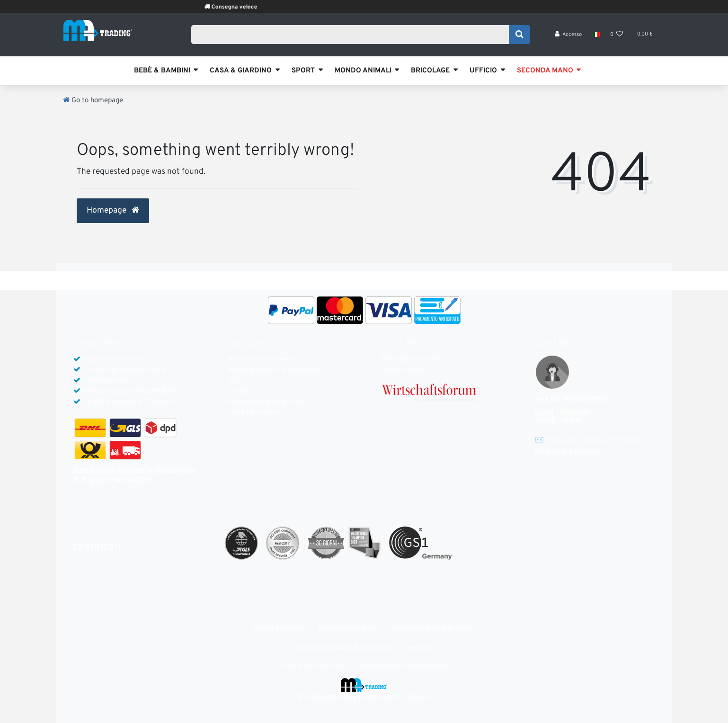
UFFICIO (483, 71)
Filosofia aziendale (410, 360)
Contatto (417, 648)
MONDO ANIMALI (363, 71)
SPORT (303, 71)
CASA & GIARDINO (241, 71)
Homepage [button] (113, 211)
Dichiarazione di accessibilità (402, 666)
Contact (240, 391)
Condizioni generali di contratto (341, 648)
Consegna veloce (248, 7)
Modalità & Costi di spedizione (274, 370)
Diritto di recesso (254, 413)
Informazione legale (350, 628)
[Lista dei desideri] (617, 38)
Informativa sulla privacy (266, 402)
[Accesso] (568, 38)
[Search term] (353, 36)
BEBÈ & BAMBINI (162, 71)
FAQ (233, 381)
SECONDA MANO (545, 71)
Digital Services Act (312, 666)
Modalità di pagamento (263, 360)
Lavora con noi (404, 370)
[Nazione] (596, 38)
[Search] (519, 36)
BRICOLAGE (430, 71)
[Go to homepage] (93, 101)
